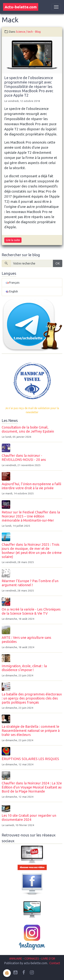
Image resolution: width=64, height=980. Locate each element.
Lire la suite (13, 240)
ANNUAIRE (16, 959)
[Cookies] (7, 973)
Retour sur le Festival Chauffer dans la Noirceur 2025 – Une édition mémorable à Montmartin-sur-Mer (31, 516)
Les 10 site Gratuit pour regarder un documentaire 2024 (29, 818)
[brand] (21, 7)
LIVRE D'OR (48, 959)
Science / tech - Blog (28, 32)
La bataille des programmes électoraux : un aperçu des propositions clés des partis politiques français (32, 698)
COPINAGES (32, 959)
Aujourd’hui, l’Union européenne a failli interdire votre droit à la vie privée (31, 486)
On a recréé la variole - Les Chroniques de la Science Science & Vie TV (31, 611)
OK (58, 263)
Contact (55, 963)
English (12, 291)
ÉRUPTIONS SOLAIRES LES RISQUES (30, 759)
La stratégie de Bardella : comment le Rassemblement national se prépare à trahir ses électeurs (31, 731)
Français (13, 283)
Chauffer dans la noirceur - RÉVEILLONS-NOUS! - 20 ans (24, 458)
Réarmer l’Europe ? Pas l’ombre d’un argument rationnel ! (30, 583)
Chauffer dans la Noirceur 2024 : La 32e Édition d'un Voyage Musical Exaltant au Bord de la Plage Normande (32, 787)
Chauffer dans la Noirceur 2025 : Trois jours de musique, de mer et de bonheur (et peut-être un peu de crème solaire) (32, 551)
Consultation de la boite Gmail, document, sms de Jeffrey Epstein (28, 429)
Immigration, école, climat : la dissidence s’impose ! (24, 668)
